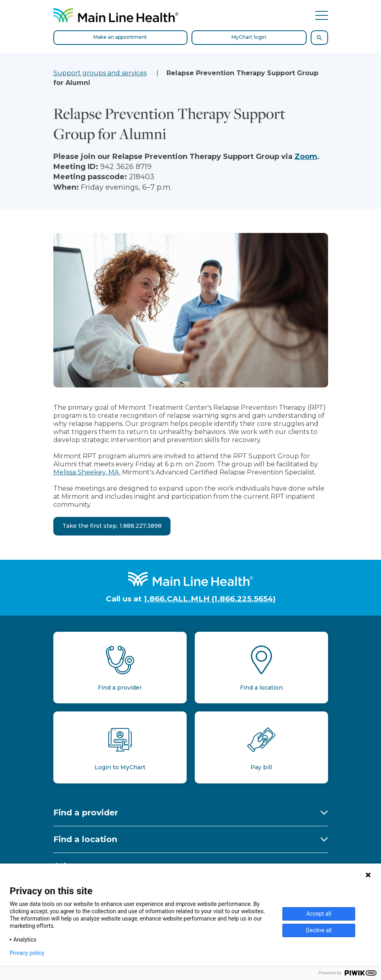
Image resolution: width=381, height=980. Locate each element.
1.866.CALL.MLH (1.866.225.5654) (210, 599)
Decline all (319, 930)
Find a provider (86, 813)
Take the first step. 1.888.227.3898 (112, 526)
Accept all (319, 914)
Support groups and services (100, 73)
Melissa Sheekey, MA (86, 472)
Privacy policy (27, 953)
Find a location (85, 839)
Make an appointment (120, 37)
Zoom (306, 157)
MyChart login (249, 37)
